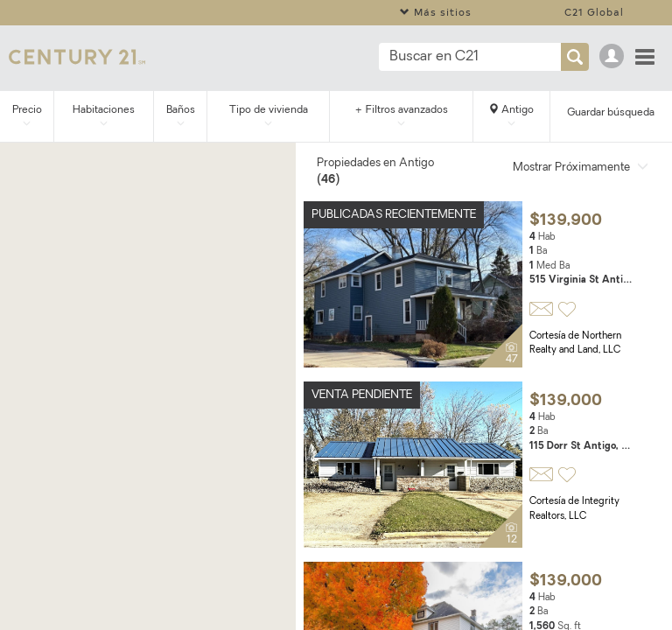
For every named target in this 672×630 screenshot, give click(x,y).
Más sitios (436, 12)
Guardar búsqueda (611, 113)
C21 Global (594, 12)
